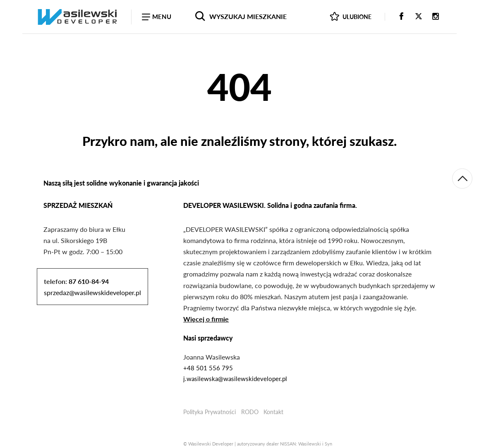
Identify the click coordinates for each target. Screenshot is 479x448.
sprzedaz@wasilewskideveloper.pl (92, 292)
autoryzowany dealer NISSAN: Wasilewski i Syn (285, 444)
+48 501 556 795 (208, 368)
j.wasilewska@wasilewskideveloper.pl (235, 379)
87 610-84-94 (89, 281)
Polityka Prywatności (210, 412)
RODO (250, 412)
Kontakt (273, 412)
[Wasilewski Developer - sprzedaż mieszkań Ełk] (77, 17)
